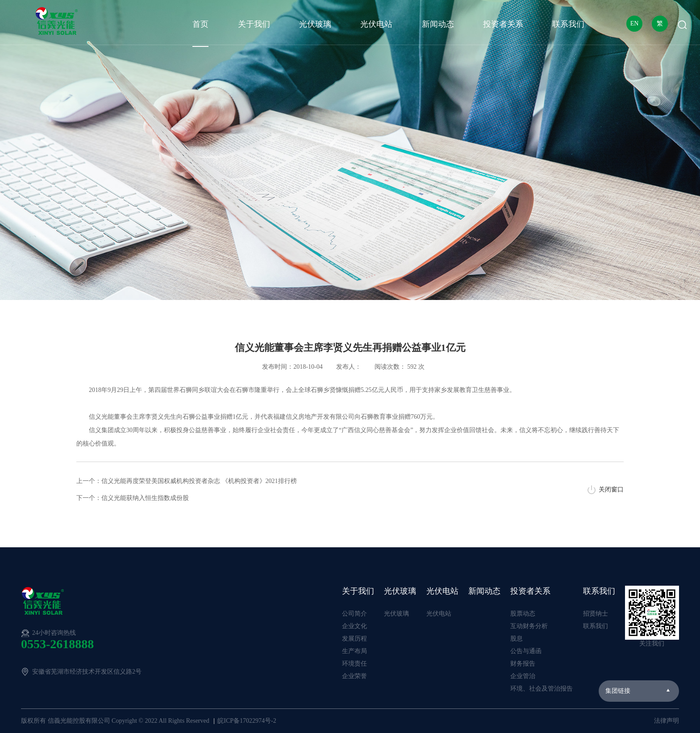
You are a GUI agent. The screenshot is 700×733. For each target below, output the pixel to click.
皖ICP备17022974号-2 (247, 721)
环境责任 (354, 664)
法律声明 (667, 721)
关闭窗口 (611, 489)
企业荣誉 (354, 676)
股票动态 (523, 614)
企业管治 (523, 676)
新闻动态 (438, 24)
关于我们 (254, 24)
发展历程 (354, 639)
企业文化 (354, 626)
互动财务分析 (529, 626)
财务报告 (523, 664)
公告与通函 (526, 651)
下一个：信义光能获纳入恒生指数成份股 (133, 498)
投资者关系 (503, 24)
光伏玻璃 (315, 24)
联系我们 (568, 24)
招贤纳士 (596, 614)
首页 (200, 24)
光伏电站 (376, 24)
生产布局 (354, 651)
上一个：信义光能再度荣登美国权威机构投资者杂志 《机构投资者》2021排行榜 (187, 481)
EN (635, 23)
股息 (517, 639)
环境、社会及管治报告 (542, 689)
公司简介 (354, 614)
